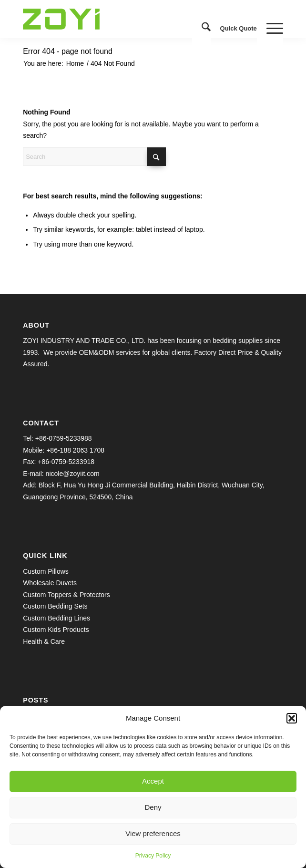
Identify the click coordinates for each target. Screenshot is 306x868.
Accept (153, 781)
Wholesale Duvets (50, 583)
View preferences (153, 833)
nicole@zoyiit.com (73, 474)
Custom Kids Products (56, 630)
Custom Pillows (46, 571)
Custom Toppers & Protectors (66, 595)
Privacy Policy (153, 856)
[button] (292, 718)
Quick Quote (239, 28)
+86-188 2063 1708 (75, 450)
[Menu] (270, 29)
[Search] (201, 29)
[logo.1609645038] (127, 19)
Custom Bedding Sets (55, 606)
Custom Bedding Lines (56, 618)
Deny (153, 807)
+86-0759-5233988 (64, 438)
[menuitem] (201, 29)
